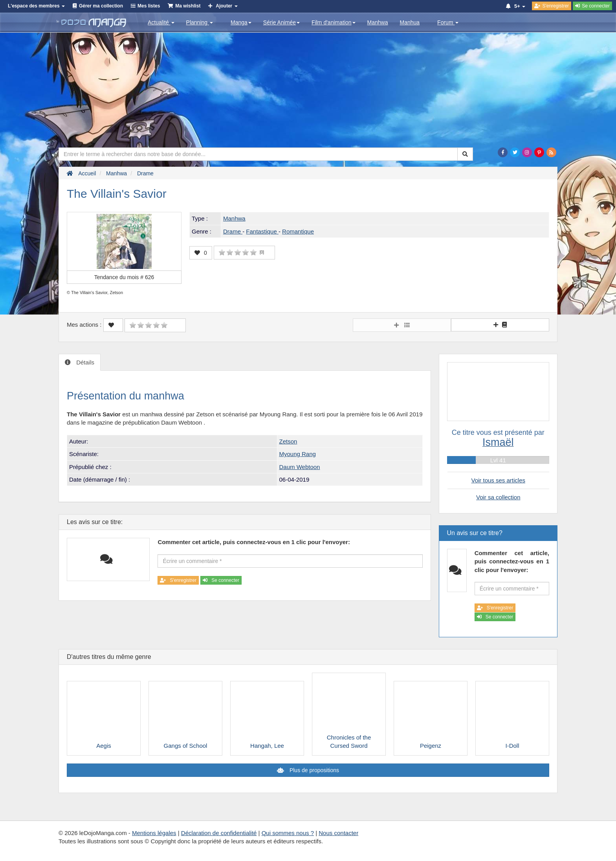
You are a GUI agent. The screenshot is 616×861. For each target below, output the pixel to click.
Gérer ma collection (101, 6)
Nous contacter (338, 833)
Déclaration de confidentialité (219, 833)
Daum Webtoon (300, 467)
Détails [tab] (84, 362)
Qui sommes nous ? (288, 833)
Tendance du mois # (124, 277)
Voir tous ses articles (498, 480)
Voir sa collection (498, 497)
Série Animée (281, 22)
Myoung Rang (298, 454)
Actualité (161, 22)
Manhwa (378, 22)
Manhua (410, 22)
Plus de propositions (313, 770)
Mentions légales (154, 833)
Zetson (288, 441)
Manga (241, 22)
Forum (448, 22)
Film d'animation (334, 22)
